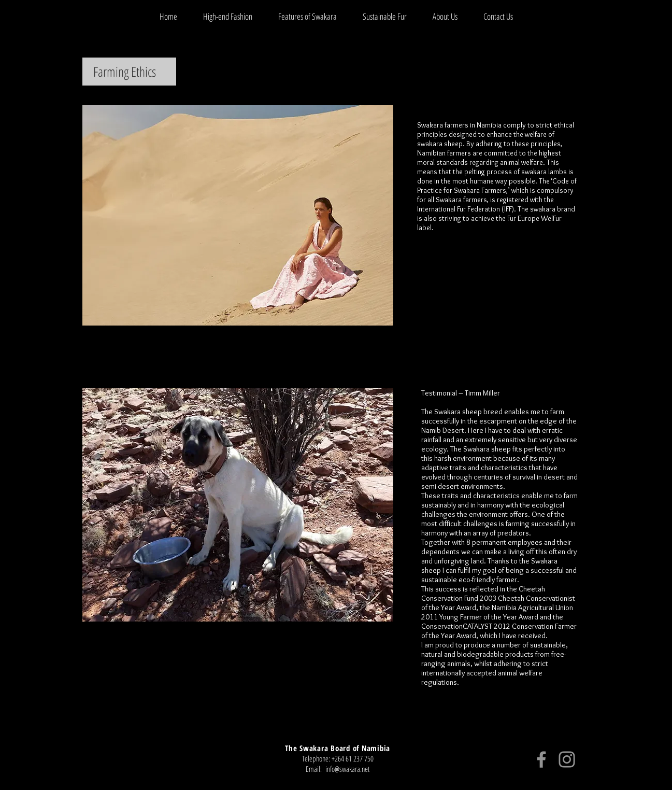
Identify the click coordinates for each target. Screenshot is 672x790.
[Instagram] (567, 759)
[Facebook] (541, 759)
